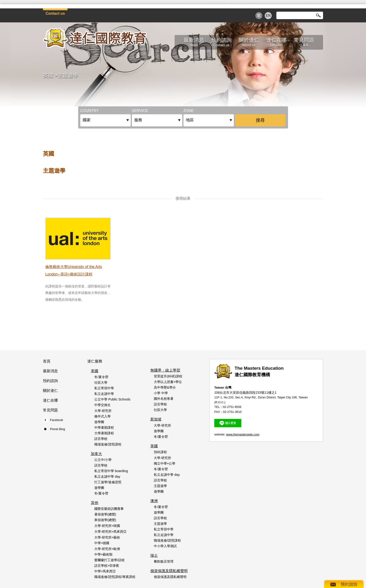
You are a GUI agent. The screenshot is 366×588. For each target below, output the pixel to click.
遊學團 (99, 422)
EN (268, 16)
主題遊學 (68, 75)
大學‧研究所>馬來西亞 (110, 532)
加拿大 (96, 454)
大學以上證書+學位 (168, 382)
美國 (95, 371)
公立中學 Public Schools (112, 399)
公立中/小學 (103, 460)
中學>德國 (102, 543)
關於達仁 (50, 391)
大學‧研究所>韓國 (107, 526)
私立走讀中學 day (107, 477)
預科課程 (160, 452)
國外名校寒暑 (164, 399)
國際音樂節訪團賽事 (109, 509)
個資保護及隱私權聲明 (169, 571)
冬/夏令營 (101, 377)
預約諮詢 (50, 381)
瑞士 (154, 555)
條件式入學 (102, 416)
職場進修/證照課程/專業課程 (115, 577)
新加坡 (156, 419)
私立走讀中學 (104, 394)
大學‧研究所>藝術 (107, 537)
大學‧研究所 (103, 411)
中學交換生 (102, 405)
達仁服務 (95, 361)
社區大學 (101, 383)
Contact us (55, 13)
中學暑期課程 (104, 428)
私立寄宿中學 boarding (111, 471)
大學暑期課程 (104, 433)
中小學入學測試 (165, 546)
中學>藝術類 (103, 554)
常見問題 (50, 410)
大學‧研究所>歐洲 (107, 549)
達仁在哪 (50, 400)
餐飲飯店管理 (164, 561)
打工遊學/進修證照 (108, 482)
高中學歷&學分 (165, 387)
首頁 (47, 361)
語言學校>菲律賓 (107, 566)
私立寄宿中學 (104, 388)
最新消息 (50, 371)
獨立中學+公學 (165, 463)
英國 (48, 75)
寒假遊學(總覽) (105, 520)
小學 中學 (161, 393)
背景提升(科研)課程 (168, 376)
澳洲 (154, 501)
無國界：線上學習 (165, 370)
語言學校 (101, 439)
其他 (95, 503)
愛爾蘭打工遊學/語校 (109, 560)
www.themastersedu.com (243, 434)
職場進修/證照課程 (108, 444)
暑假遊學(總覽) (105, 514)
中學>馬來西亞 (105, 571)
